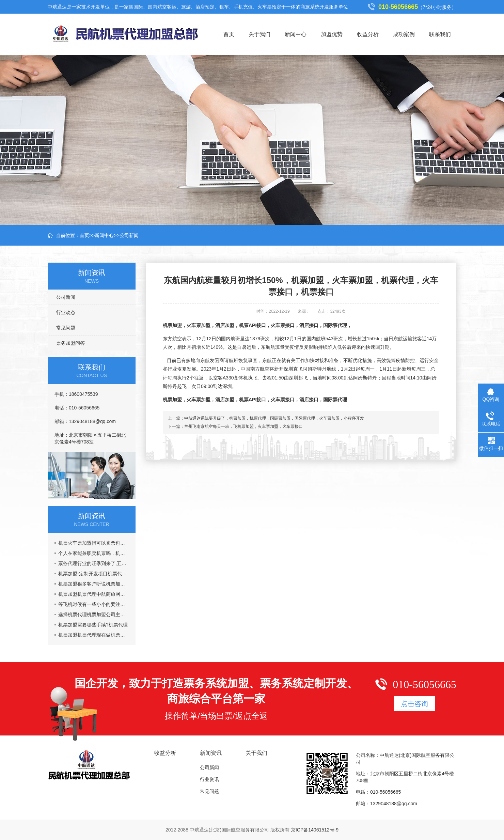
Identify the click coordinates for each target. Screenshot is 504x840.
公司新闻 (129, 235)
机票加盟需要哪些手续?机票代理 (93, 625)
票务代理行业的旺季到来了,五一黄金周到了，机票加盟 (93, 563)
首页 (229, 34)
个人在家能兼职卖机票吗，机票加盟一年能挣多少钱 (93, 553)
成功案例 (404, 34)
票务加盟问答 (70, 343)
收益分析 (368, 34)
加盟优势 (332, 34)
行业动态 (66, 312)
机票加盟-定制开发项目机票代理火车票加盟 (93, 574)
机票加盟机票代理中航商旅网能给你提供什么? (93, 594)
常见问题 (66, 328)
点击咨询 (414, 704)
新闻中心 (296, 34)
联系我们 (440, 34)
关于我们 (259, 34)
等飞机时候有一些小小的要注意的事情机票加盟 (93, 604)
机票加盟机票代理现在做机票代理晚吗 (93, 635)
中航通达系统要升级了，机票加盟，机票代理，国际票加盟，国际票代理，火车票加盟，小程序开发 (274, 418)
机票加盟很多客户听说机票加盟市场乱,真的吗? (93, 584)
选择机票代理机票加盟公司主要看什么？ (93, 615)
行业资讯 (209, 779)
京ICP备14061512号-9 (315, 830)
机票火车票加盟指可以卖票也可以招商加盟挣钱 (93, 543)
